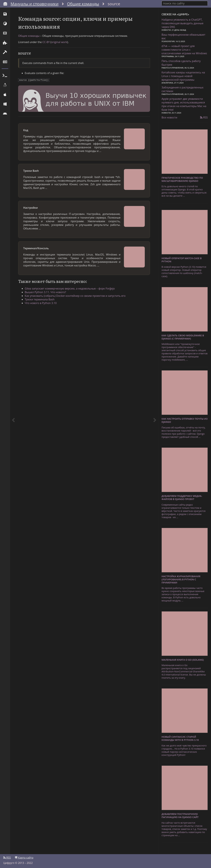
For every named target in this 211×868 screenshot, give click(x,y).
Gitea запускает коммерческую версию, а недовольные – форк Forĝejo (70, 288)
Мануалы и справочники (35, 4)
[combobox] (185, 3)
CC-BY (46, 42)
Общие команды (83, 4)
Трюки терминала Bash (40, 299)
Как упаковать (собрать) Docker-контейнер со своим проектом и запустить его (75, 295)
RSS (204, 117)
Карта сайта (24, 858)
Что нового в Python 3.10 (41, 303)
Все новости (169, 117)
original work (59, 42)
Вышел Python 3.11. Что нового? (45, 292)
